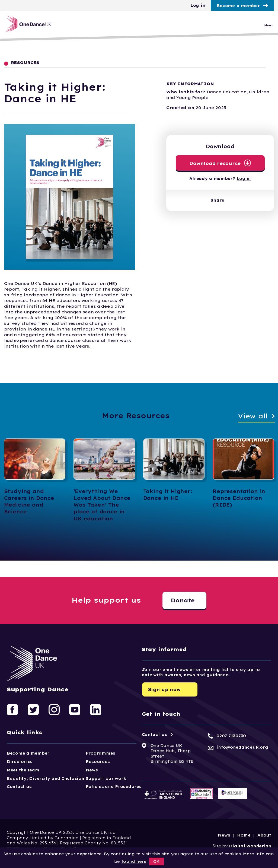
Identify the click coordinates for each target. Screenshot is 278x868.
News (92, 770)
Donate (183, 600)
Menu (268, 27)
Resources (98, 762)
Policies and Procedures (114, 787)
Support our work (106, 778)
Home (244, 835)
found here (134, 861)
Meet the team (23, 770)
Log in (198, 5)
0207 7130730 (231, 736)
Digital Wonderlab (250, 846)
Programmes (100, 753)
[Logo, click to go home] (32, 25)
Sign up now (164, 689)
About (264, 835)
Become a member (238, 6)
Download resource (215, 163)
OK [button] (156, 861)
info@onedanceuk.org (242, 747)
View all (253, 416)
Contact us (19, 787)
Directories (20, 762)
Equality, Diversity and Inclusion (46, 778)
